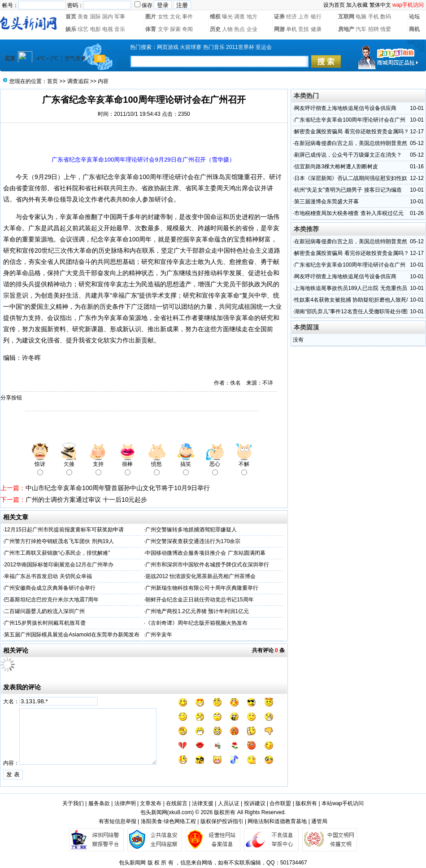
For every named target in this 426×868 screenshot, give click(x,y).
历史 (215, 29)
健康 (316, 29)
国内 (108, 17)
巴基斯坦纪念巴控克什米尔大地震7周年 (51, 600)
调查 (239, 17)
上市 (304, 17)
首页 (71, 17)
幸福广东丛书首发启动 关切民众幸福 (48, 576)
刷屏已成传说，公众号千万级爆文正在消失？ (348, 155)
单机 (291, 29)
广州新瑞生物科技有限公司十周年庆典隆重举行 (202, 588)
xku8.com (180, 812)
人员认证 (229, 803)
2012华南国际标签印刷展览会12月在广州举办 (59, 565)
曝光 (227, 17)
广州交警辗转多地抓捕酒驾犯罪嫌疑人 (191, 530)
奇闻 (187, 29)
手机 (374, 17)
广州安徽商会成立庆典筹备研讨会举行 (50, 588)
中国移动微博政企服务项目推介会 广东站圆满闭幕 (205, 553)
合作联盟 (280, 803)
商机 (414, 29)
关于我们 (73, 803)
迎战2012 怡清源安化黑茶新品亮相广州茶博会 (200, 576)
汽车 (361, 29)
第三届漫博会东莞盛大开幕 (326, 202)
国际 (96, 17)
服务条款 (99, 803)
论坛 (414, 17)
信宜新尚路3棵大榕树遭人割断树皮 (336, 167)
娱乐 (71, 29)
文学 (163, 29)
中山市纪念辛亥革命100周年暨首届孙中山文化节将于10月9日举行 (118, 488)
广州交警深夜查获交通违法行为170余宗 (193, 541)
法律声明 (125, 803)
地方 (252, 17)
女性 (163, 17)
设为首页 (334, 5)
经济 (291, 17)
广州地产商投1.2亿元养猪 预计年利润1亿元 (197, 611)
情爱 (386, 29)
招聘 (374, 29)
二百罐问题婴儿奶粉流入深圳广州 (44, 611)
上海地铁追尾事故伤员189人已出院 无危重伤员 (350, 288)
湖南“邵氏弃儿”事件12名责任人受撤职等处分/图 (351, 311)
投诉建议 (255, 803)
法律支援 (203, 803)
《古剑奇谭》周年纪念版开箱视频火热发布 (196, 623)
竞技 (304, 29)
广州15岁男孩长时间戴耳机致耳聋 (45, 623)
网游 (279, 29)
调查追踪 (78, 81)
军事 (120, 17)
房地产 (346, 29)
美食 (83, 17)
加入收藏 (357, 5)
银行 (316, 17)
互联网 (346, 17)
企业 (252, 29)
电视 (108, 29)
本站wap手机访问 (343, 803)
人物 (227, 29)
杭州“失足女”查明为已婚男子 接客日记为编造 (348, 190)
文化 (175, 17)
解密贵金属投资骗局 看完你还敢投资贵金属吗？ (351, 132)
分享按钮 (11, 398)
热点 (239, 29)
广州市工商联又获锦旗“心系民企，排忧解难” (57, 553)
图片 (151, 17)
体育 (151, 29)
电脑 (361, 17)
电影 (96, 29)
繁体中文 (380, 5)
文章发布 (151, 803)
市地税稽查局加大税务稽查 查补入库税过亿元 (349, 213)
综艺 (83, 29)
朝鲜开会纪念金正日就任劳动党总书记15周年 (199, 600)
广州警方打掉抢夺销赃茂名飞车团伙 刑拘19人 (59, 541)
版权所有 (306, 803)
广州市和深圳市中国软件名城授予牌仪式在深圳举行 (207, 565)
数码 (386, 17)
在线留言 (177, 803)
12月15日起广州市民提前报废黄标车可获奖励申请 (64, 530)
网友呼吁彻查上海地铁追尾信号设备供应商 (345, 108)
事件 (187, 17)
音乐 (120, 29)
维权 (215, 17)
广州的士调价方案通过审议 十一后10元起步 (86, 500)
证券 (279, 17)
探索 (175, 29)
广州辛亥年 (159, 635)
